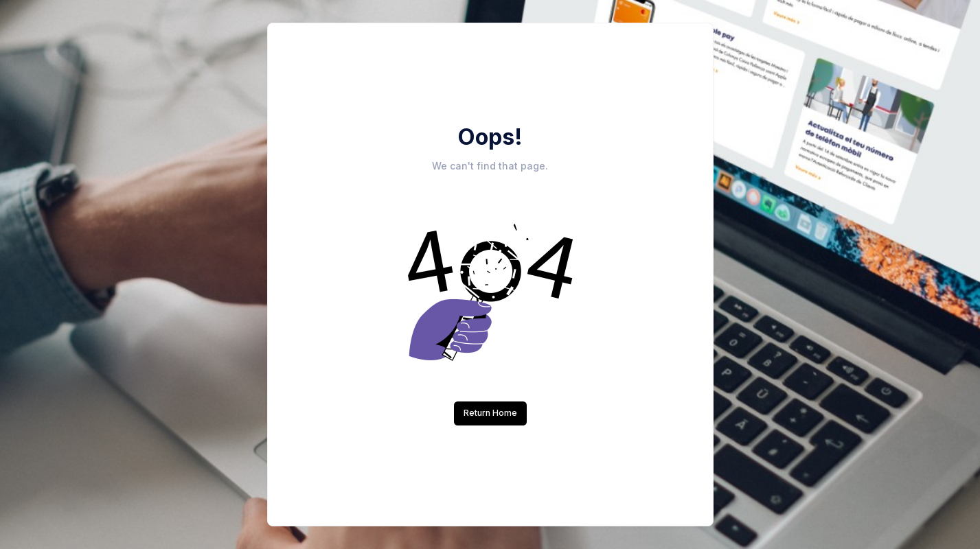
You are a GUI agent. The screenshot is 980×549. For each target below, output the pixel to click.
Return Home (490, 413)
